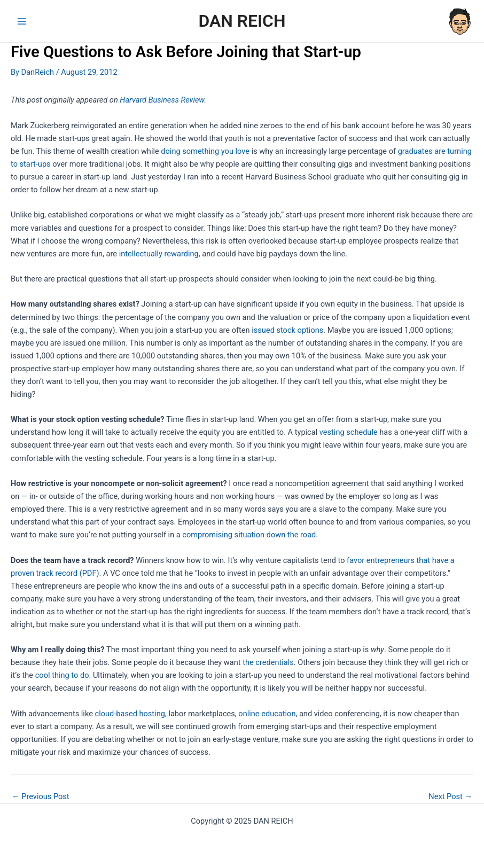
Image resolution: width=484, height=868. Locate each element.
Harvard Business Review (162, 100)
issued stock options (287, 330)
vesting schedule (349, 432)
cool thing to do (62, 675)
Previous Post (41, 797)
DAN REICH (242, 21)
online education (267, 714)
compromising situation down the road (249, 535)
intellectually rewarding (159, 254)
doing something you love (205, 151)
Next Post (450, 797)
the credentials (268, 662)
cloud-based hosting (130, 714)
